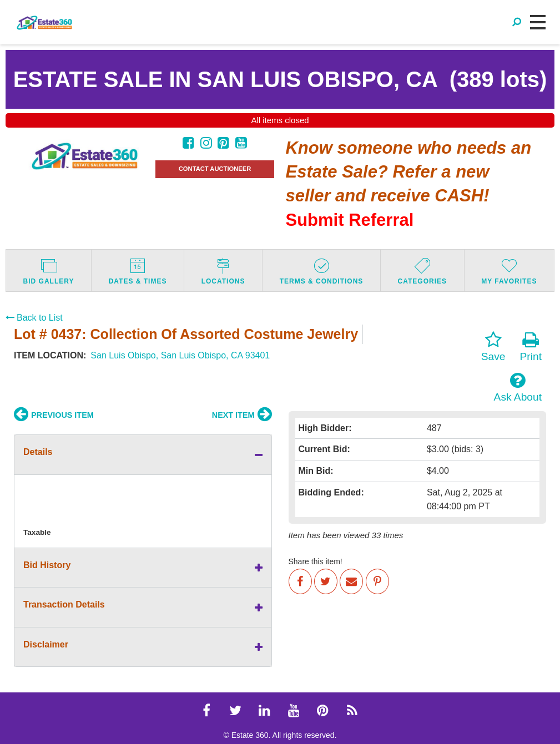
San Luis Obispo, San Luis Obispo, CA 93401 (180, 355)
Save (493, 347)
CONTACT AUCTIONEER (215, 169)
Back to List (34, 318)
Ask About (518, 387)
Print (531, 347)
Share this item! (316, 561)
